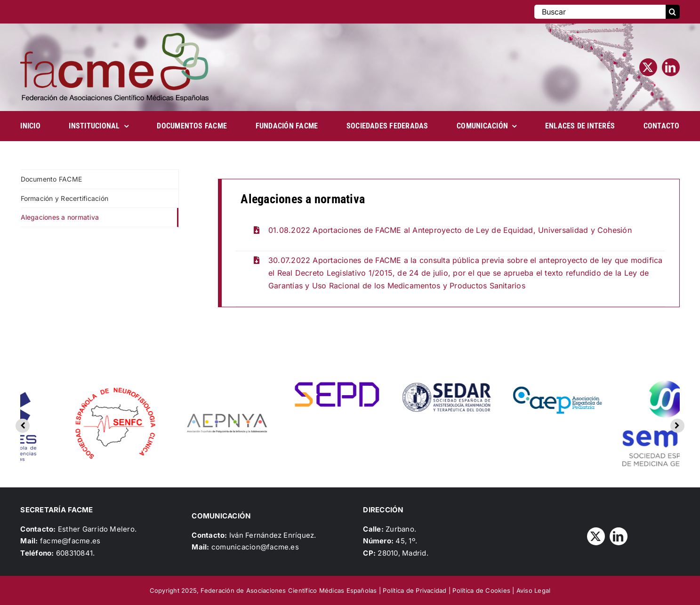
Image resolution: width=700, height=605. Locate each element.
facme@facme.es (70, 541)
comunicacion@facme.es (255, 547)
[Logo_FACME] (114, 37)
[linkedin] (671, 67)
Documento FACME (52, 179)
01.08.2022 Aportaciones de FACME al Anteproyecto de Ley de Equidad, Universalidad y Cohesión (450, 230)
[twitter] (648, 67)
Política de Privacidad (414, 590)
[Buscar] (600, 12)
